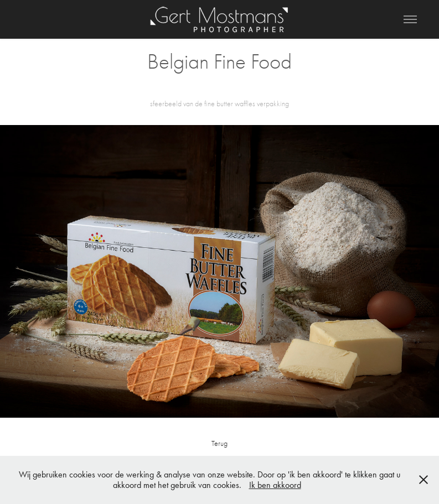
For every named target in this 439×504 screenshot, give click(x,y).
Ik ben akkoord (275, 485)
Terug (219, 443)
